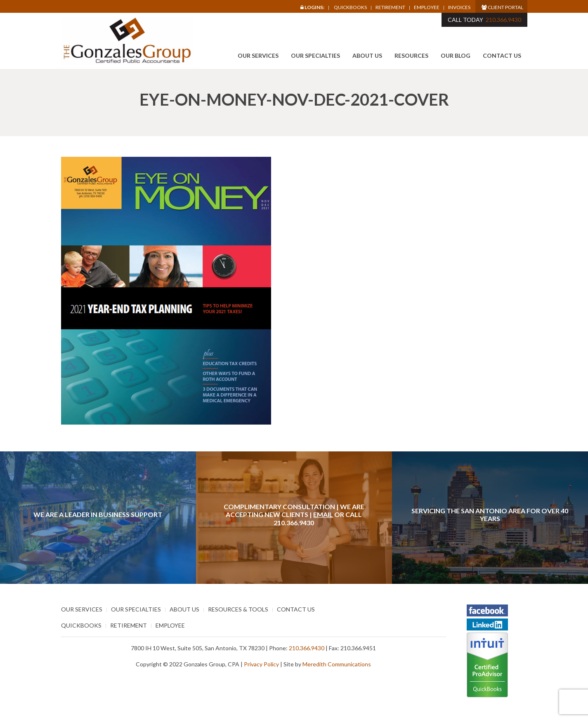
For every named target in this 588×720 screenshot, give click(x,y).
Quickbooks (350, 7)
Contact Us (502, 55)
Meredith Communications (337, 664)
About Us (367, 55)
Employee (427, 7)
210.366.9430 (503, 20)
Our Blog (456, 55)
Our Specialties (315, 55)
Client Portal (502, 7)
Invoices (459, 7)
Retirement (390, 7)
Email (323, 514)
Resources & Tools (238, 609)
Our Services (258, 55)
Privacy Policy (261, 664)
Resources (411, 55)
